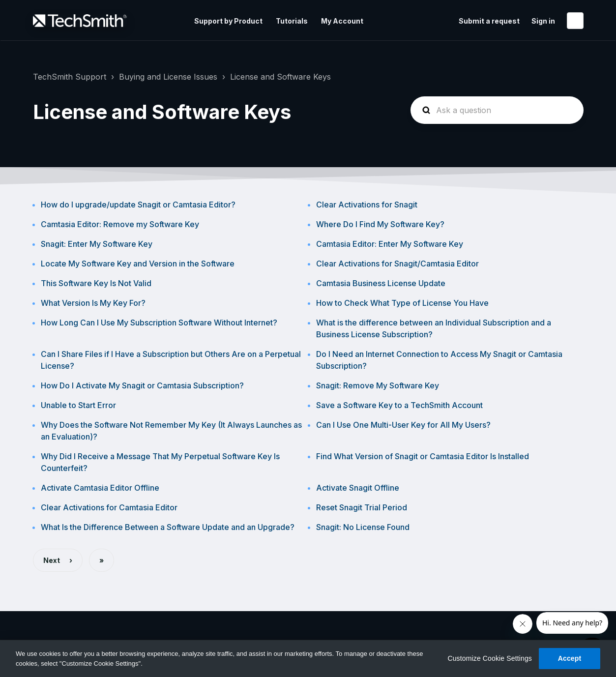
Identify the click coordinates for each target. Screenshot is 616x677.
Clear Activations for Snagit (367, 205)
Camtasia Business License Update (381, 283)
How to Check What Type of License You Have (402, 303)
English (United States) (575, 21)
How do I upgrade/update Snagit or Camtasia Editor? (138, 205)
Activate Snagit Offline (358, 488)
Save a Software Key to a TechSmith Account (399, 405)
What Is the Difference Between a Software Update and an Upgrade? (168, 527)
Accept (570, 658)
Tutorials (292, 21)
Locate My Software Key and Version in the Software (138, 264)
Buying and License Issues (168, 77)
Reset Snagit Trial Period (362, 507)
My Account (342, 21)
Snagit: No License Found (363, 527)
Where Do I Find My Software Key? (380, 224)
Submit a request (489, 21)
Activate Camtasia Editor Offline (100, 488)
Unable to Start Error (78, 405)
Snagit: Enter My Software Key (97, 244)
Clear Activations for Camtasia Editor (109, 507)
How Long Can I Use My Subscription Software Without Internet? (159, 323)
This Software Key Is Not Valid (96, 283)
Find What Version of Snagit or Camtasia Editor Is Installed (423, 456)
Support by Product (228, 21)
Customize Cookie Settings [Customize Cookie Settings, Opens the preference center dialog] (490, 658)
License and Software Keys (280, 77)
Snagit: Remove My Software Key (378, 385)
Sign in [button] (543, 21)
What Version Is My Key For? (93, 303)
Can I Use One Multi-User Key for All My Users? (403, 425)
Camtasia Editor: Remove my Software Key (120, 224)
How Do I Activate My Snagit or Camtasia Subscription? (142, 385)
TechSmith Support (70, 77)
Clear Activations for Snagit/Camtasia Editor (397, 264)
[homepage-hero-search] (497, 110)
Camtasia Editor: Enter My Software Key (390, 244)
